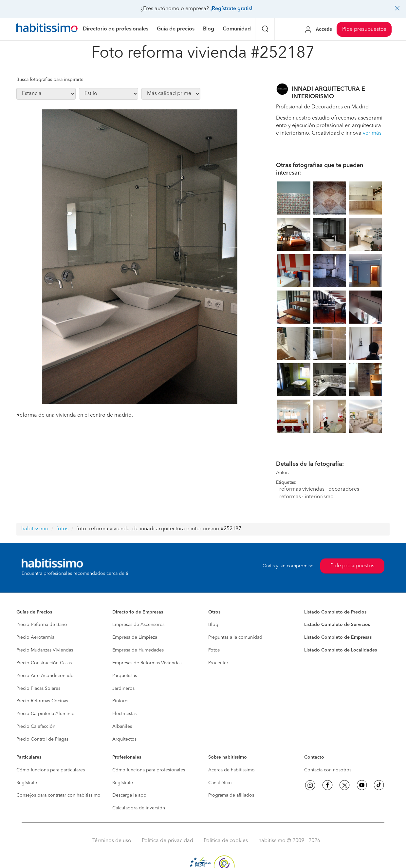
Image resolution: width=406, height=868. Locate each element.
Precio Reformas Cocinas (42, 701)
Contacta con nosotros (328, 770)
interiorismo (319, 497)
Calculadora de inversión (139, 808)
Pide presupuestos (364, 29)
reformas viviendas (302, 489)
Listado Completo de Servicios (337, 625)
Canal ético (220, 783)
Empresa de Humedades (138, 650)
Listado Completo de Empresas (338, 637)
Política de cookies (226, 841)
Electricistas (124, 714)
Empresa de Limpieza (135, 637)
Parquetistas (125, 676)
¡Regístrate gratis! (231, 9)
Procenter (218, 663)
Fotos (214, 650)
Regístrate (27, 783)
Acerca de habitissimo (231, 770)
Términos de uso (112, 841)
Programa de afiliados (231, 795)
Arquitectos (124, 739)
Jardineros (123, 689)
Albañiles (122, 726)
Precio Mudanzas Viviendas (45, 650)
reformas (290, 497)
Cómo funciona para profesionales (149, 770)
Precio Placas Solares (38, 689)
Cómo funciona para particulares (51, 770)
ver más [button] (372, 133)
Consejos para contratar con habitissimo (58, 795)
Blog (213, 625)
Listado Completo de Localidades (341, 650)
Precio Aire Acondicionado (45, 676)
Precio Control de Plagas (42, 739)
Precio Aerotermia (35, 637)
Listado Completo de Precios (335, 612)
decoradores (344, 489)
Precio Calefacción (36, 726)
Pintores (121, 701)
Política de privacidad (167, 841)
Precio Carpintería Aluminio (46, 714)
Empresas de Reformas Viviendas (147, 663)
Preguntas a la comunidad (235, 637)
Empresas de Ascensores (138, 625)
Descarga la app (129, 795)
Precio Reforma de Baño (42, 625)
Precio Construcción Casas (44, 663)
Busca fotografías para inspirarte (50, 80)
